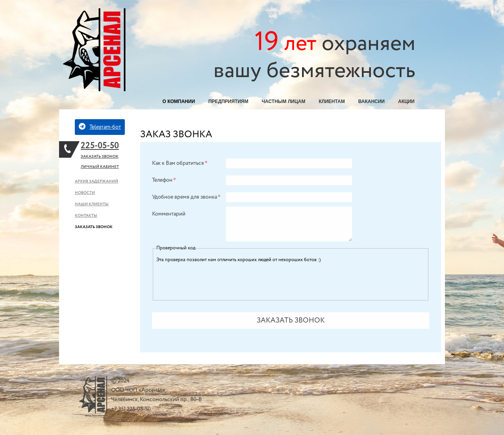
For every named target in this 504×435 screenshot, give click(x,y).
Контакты (86, 216)
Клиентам (332, 101)
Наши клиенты (92, 204)
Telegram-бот (100, 127)
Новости (85, 193)
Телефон (164, 180)
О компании (179, 101)
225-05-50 (100, 146)
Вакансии (372, 101)
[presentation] (216, 280)
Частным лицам (284, 101)
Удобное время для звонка (186, 197)
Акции (406, 101)
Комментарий (169, 214)
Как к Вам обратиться (180, 163)
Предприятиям (228, 101)
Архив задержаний (96, 182)
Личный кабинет (100, 167)
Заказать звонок (100, 157)
